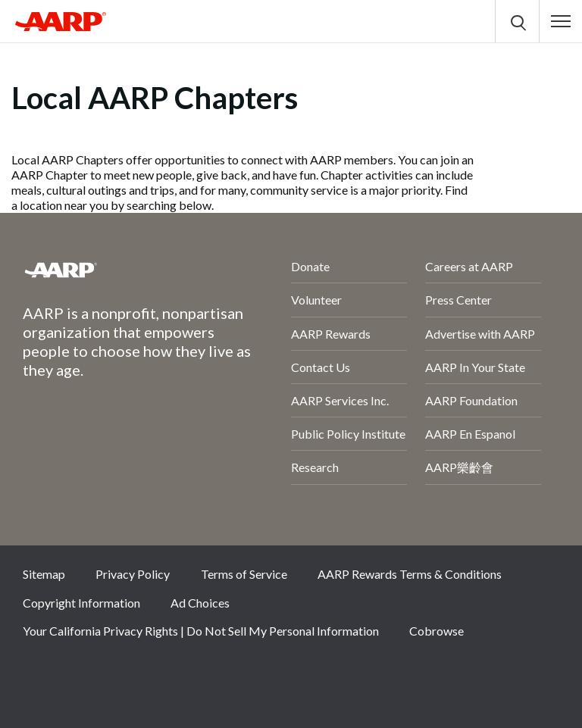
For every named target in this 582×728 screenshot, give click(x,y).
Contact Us (321, 367)
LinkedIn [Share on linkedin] (194, 671)
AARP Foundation (471, 400)
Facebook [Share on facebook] (42, 671)
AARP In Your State (475, 367)
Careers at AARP (469, 266)
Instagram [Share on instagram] (143, 671)
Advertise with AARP (480, 334)
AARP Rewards (331, 334)
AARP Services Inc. (340, 400)
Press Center (458, 300)
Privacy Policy (133, 574)
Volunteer (316, 300)
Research (315, 467)
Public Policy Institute (348, 434)
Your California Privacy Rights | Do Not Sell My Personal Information (201, 631)
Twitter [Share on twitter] (92, 671)
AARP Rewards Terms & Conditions (410, 574)
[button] (561, 21)
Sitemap (44, 574)
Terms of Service (244, 574)
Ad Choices (200, 603)
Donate (310, 266)
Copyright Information (81, 603)
